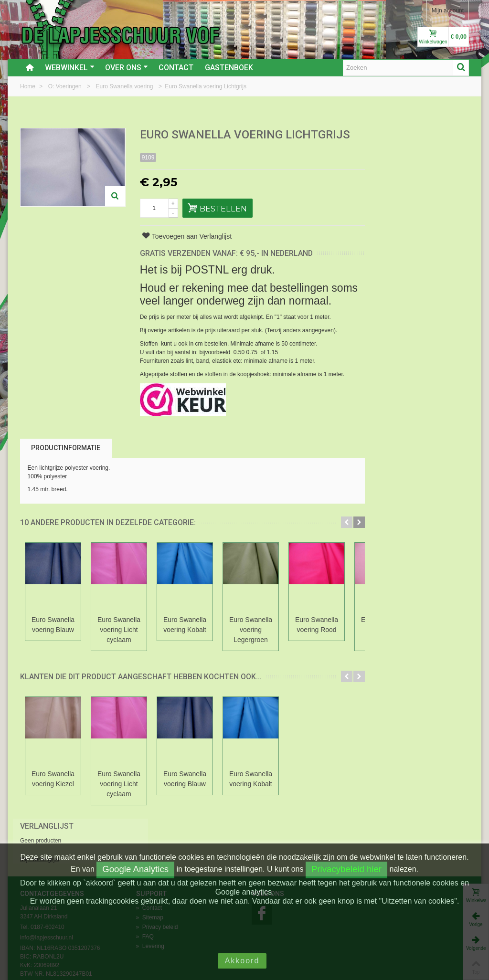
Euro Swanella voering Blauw (53, 638)
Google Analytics (135, 869)
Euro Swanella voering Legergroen (251, 643)
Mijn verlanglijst (387, 169)
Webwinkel (70, 68)
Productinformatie (66, 461)
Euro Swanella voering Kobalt (185, 638)
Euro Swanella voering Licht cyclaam (119, 643)
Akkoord (242, 961)
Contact (176, 68)
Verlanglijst (394, 135)
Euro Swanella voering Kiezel (53, 792)
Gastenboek (229, 68)
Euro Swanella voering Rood (317, 638)
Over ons (127, 68)
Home (28, 86)
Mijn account (448, 11)
